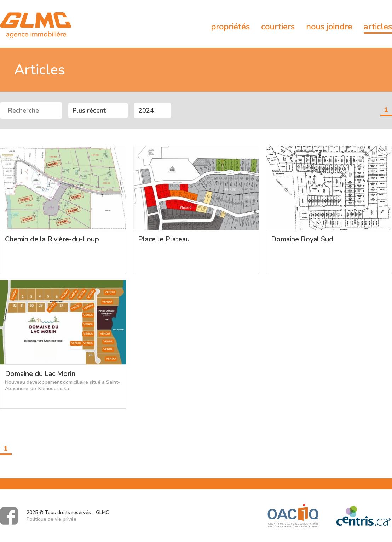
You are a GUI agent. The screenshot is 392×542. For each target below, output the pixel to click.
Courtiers (278, 27)
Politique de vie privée (51, 519)
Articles (378, 27)
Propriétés (230, 27)
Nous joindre (329, 27)
